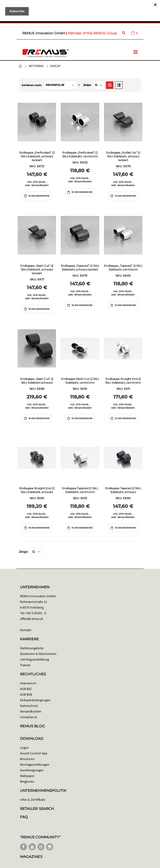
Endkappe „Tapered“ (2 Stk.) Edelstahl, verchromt (123, 268)
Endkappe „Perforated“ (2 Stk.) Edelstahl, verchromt (80, 154)
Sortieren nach (31, 85)
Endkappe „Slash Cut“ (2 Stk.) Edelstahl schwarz (37, 381)
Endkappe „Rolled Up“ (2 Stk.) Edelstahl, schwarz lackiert (123, 156)
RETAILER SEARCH (37, 809)
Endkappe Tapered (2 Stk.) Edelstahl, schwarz (123, 490)
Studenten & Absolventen (38, 654)
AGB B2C (26, 689)
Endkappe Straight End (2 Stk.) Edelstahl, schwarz (37, 490)
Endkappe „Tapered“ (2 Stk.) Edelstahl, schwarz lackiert (80, 268)
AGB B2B (26, 694)
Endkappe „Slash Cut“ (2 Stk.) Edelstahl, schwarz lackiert (37, 269)
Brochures (27, 759)
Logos (24, 748)
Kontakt (26, 630)
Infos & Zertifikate (33, 800)
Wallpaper (27, 776)
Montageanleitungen (35, 764)
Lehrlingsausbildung (34, 659)
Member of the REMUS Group (92, 33)
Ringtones (27, 781)
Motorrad (36, 66)
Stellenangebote (32, 648)
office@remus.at (32, 619)
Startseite (20, 66)
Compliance (28, 717)
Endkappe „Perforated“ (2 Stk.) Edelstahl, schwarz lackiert (37, 156)
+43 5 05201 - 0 (36, 613)
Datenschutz (29, 706)
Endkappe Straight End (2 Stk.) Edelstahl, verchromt (123, 381)
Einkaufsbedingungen (35, 700)
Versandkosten (40, 185)
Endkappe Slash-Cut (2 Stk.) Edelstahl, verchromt (80, 381)
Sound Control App (34, 753)
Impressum (28, 683)
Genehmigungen (32, 770)
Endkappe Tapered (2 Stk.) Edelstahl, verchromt (80, 490)
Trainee (25, 665)
